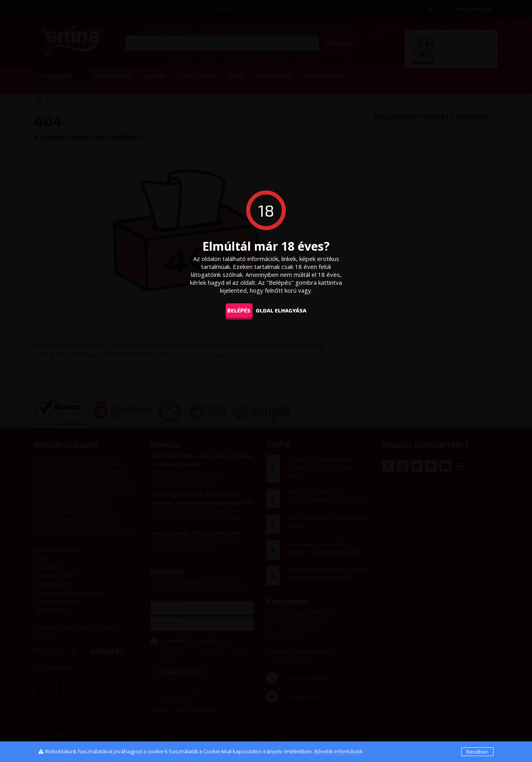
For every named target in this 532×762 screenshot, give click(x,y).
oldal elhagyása (291, 310)
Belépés (235, 310)
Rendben (477, 752)
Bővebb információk (338, 751)
